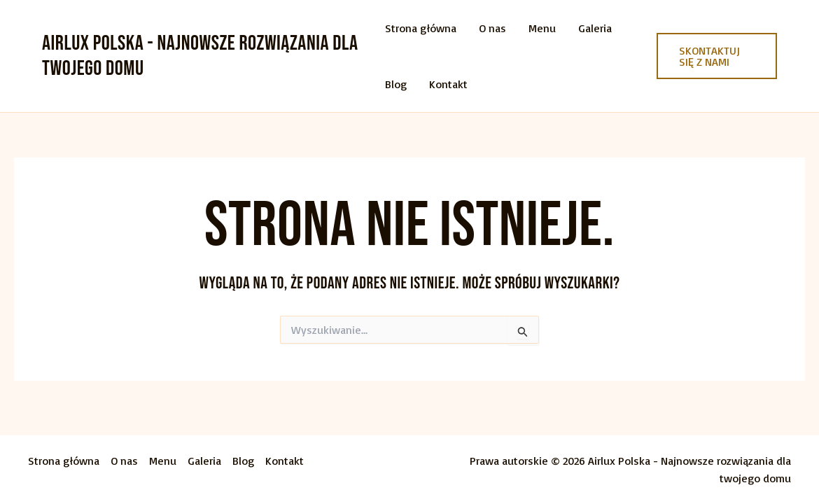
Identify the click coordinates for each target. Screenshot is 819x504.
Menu (542, 28)
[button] (717, 56)
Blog (396, 84)
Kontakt (448, 84)
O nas (492, 28)
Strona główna (421, 28)
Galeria (595, 28)
